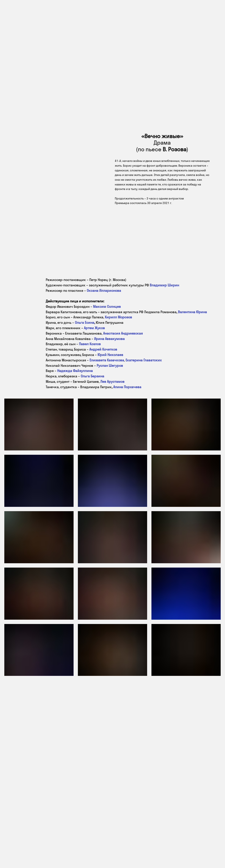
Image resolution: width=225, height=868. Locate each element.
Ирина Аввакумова (109, 339)
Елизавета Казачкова (107, 360)
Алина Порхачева (127, 387)
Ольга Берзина (92, 376)
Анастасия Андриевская (123, 333)
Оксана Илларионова (104, 290)
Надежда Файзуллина (75, 371)
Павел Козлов (90, 344)
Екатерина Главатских (144, 360)
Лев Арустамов (112, 381)
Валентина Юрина (192, 312)
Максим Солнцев (107, 306)
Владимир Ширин (164, 285)
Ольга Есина (85, 322)
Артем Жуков (94, 328)
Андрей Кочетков (103, 349)
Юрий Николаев (110, 355)
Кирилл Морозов (118, 317)
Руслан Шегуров (110, 365)
